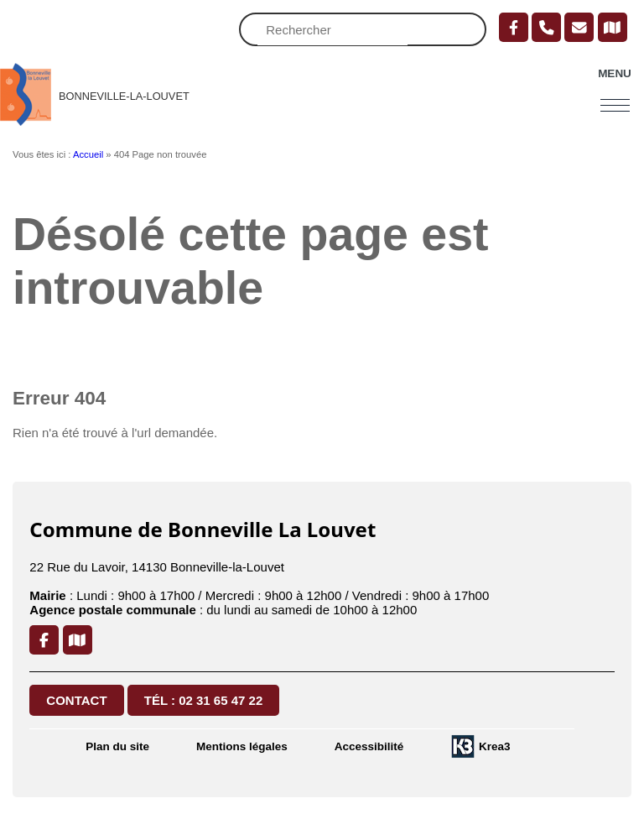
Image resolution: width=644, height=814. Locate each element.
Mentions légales (242, 746)
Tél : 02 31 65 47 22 (203, 700)
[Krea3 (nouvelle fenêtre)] (480, 746)
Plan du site (117, 746)
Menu (615, 73)
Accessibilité (369, 746)
